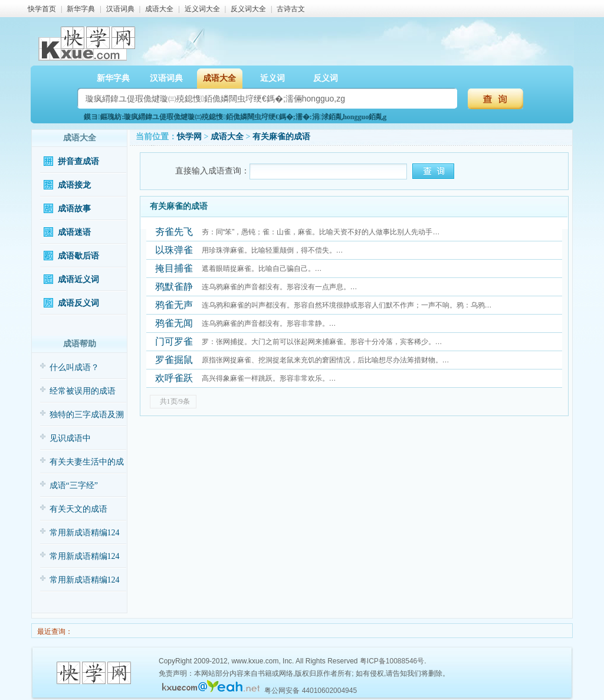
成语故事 (74, 209)
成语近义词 (78, 279)
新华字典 (81, 9)
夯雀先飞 (174, 232)
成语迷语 (74, 232)
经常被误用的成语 (83, 391)
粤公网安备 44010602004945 (311, 691)
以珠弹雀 (174, 250)
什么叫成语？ (74, 367)
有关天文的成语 (78, 509)
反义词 (326, 78)
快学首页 (42, 9)
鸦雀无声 (174, 305)
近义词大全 (202, 9)
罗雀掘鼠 (174, 360)
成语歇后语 (78, 256)
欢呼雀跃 (174, 378)
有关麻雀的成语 (281, 137)
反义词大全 (248, 9)
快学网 (189, 137)
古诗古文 (291, 9)
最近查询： (54, 632)
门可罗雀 (174, 341)
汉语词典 (120, 9)
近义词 (273, 78)
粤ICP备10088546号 (392, 661)
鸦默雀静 (174, 287)
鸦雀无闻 (174, 323)
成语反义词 (78, 303)
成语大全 (159, 9)
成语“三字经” (74, 485)
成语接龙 (74, 185)
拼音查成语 (78, 161)
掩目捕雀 (174, 268)
